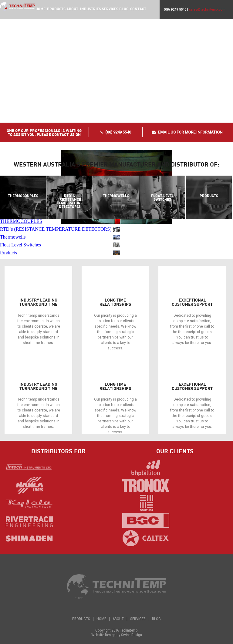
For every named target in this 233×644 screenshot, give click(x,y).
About (72, 9)
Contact (138, 9)
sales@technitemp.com (207, 10)
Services (110, 9)
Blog (124, 9)
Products (81, 619)
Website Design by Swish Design (117, 635)
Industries (90, 9)
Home (40, 9)
